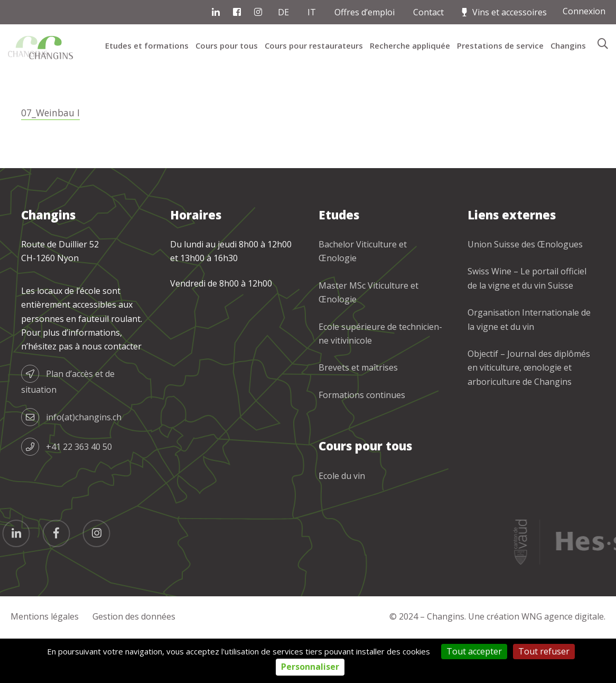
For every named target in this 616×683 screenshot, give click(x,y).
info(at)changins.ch (71, 464)
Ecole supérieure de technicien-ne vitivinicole (380, 380)
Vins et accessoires (510, 12)
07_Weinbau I (51, 159)
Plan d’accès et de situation (68, 427)
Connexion (584, 11)
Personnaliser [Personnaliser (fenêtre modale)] (310, 667)
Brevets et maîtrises (358, 414)
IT (312, 12)
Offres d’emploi (365, 12)
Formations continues (362, 441)
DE (283, 12)
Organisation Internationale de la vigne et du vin (529, 366)
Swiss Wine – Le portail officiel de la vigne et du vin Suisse (527, 325)
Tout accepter (474, 651)
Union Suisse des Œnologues (525, 291)
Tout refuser (544, 651)
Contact (428, 12)
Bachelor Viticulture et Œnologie (363, 298)
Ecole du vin (342, 522)
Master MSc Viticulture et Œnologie (368, 339)
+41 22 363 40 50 (67, 493)
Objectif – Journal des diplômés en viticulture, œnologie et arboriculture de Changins (529, 414)
